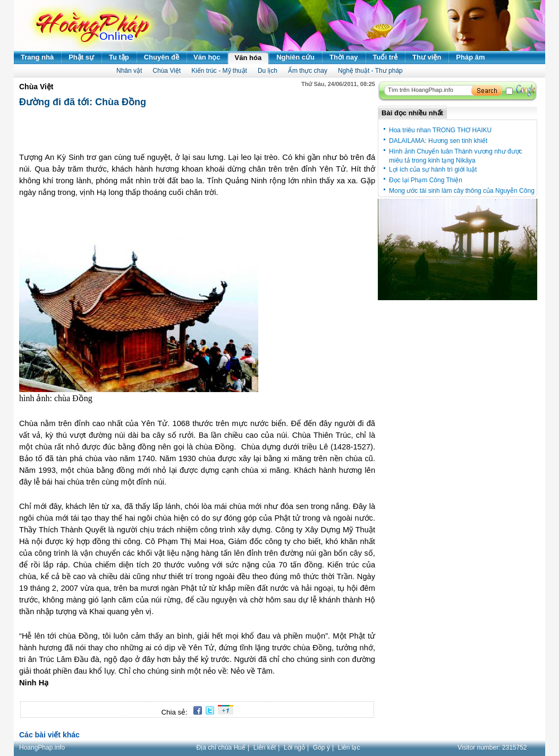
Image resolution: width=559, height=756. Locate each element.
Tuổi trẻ (386, 57)
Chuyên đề (162, 57)
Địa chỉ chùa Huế (221, 747)
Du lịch (268, 71)
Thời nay (344, 57)
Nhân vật (129, 71)
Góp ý (321, 747)
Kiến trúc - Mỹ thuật (219, 71)
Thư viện (427, 57)
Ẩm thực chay (308, 71)
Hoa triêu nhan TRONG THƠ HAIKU (440, 130)
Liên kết (265, 747)
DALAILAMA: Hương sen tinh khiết (438, 141)
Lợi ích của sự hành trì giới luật (433, 169)
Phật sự (81, 57)
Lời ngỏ (294, 747)
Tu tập (119, 57)
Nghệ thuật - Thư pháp (370, 71)
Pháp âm (470, 57)
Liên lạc (349, 747)
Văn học (207, 57)
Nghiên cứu (295, 57)
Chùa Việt (167, 71)
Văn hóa (248, 58)
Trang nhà (37, 57)
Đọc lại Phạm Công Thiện (426, 180)
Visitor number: (492, 747)
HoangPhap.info (42, 747)
